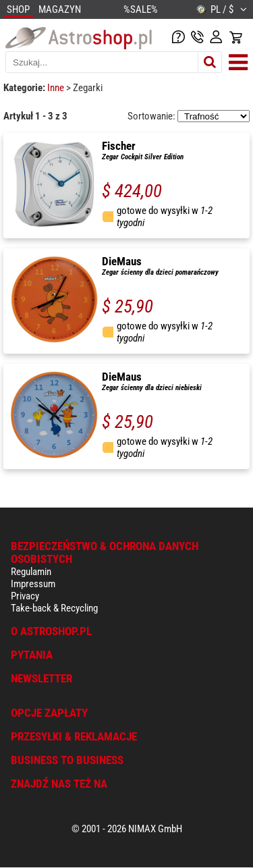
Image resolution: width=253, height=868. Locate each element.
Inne (57, 88)
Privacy (25, 596)
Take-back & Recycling (54, 608)
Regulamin (31, 572)
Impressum (33, 584)
